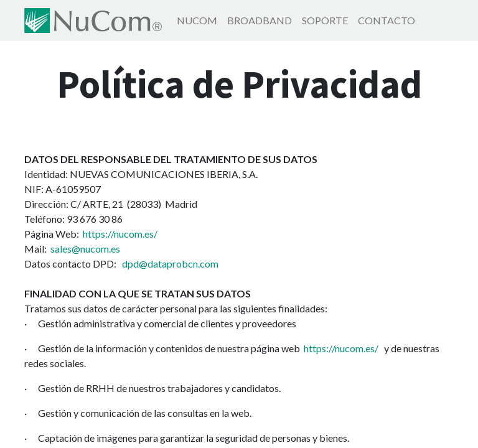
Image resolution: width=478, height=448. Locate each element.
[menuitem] (197, 21)
